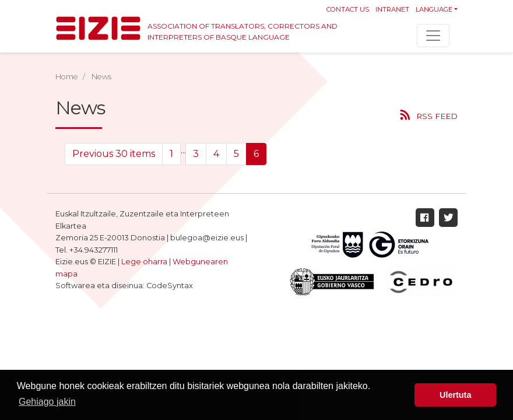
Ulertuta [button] (455, 395)
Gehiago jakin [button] (47, 402)
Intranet (392, 9)
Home (67, 77)
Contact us (348, 9)
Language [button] (434, 9)
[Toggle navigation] (433, 36)
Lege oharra (144, 262)
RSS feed (437, 116)
